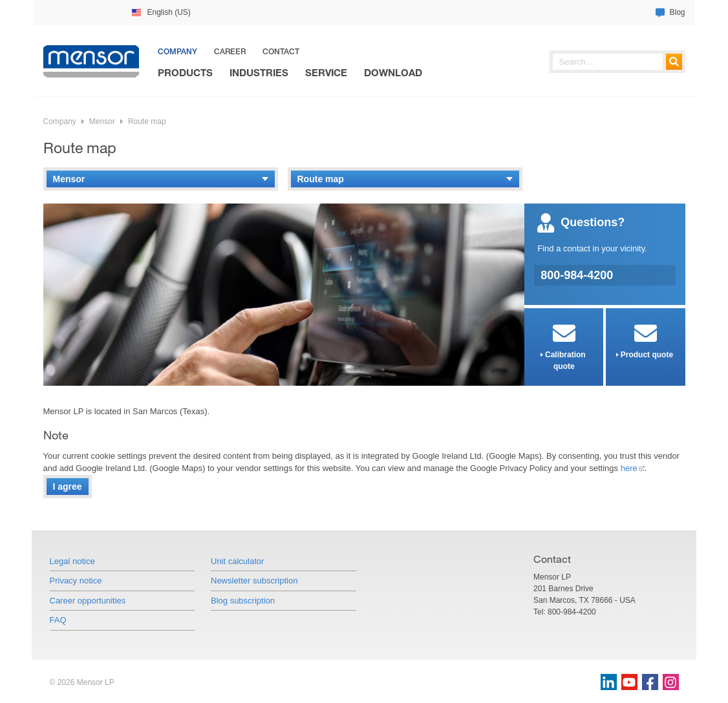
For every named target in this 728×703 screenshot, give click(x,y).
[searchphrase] (617, 62)
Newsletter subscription (254, 581)
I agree (68, 487)
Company (177, 51)
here (629, 468)
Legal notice (72, 561)
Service (326, 73)
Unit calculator (237, 561)
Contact (281, 51)
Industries (259, 73)
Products (185, 73)
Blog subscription (243, 601)
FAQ (58, 620)
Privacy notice (76, 581)
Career (230, 51)
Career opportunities (88, 601)
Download (393, 73)
